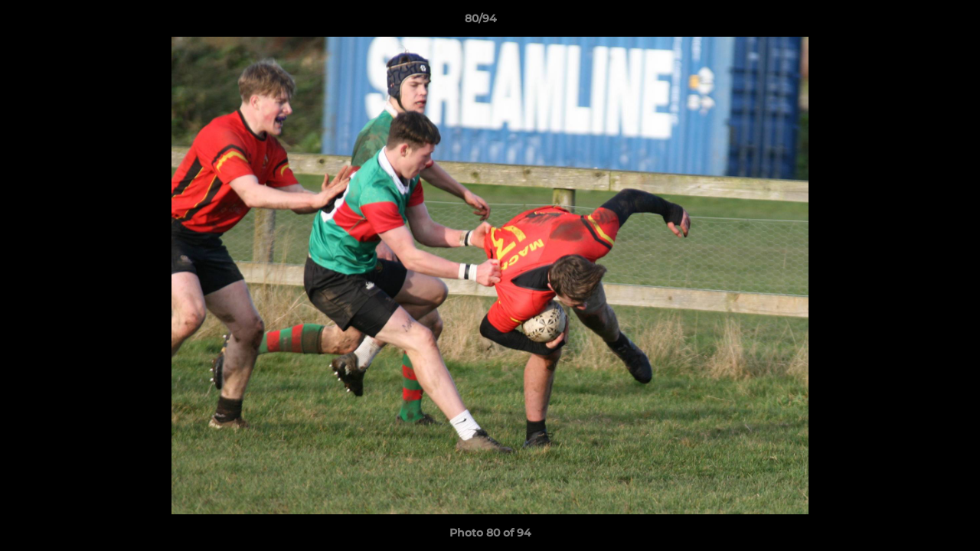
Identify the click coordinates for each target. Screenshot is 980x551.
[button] (916, 22)
